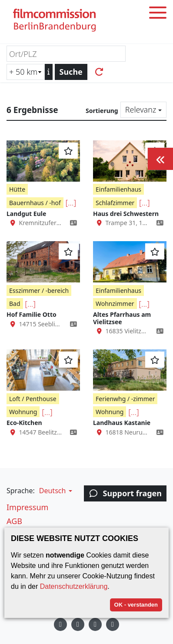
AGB (14, 521)
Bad (15, 304)
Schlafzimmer (115, 203)
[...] (71, 202)
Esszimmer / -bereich (39, 290)
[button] (55, 491)
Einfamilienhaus (118, 189)
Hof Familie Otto (32, 314)
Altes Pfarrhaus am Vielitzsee (122, 318)
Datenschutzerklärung (74, 586)
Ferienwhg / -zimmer (125, 399)
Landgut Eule (26, 214)
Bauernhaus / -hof (35, 203)
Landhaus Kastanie (122, 423)
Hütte (17, 189)
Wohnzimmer (115, 304)
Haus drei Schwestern (126, 214)
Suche (71, 72)
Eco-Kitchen (24, 423)
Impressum (27, 507)
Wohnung (23, 412)
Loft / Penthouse (33, 399)
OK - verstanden (136, 605)
